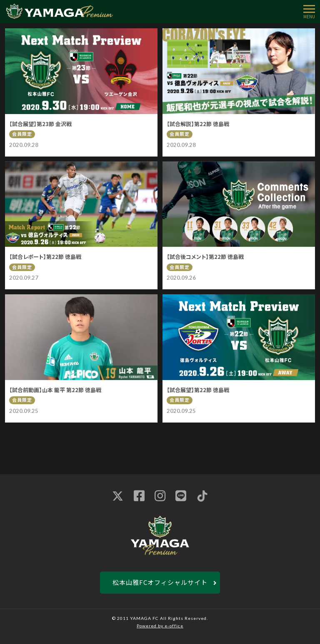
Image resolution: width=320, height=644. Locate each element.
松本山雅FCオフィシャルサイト (160, 582)
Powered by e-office (160, 626)
